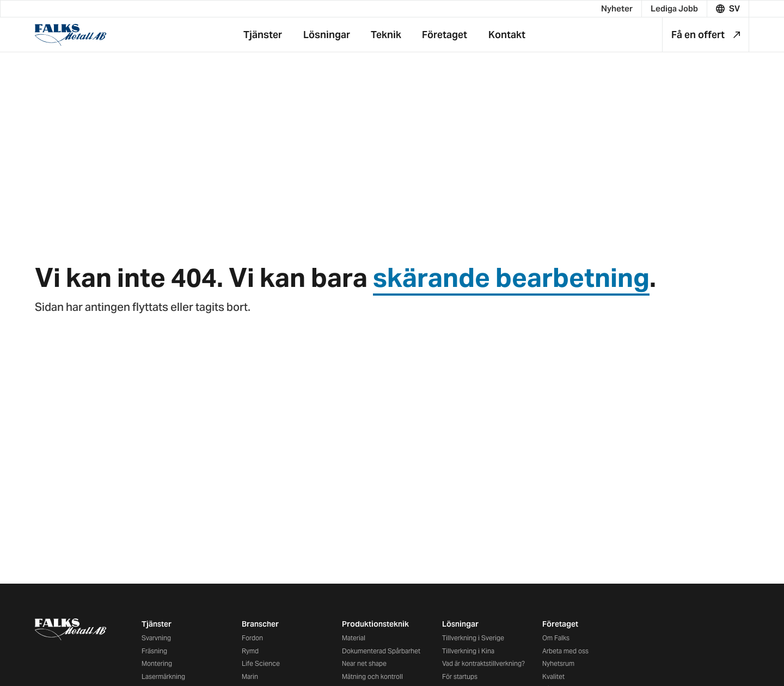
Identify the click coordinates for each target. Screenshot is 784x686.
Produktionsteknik (375, 624)
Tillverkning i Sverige (473, 638)
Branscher (260, 624)
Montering (157, 663)
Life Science (261, 663)
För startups (460, 676)
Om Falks (556, 638)
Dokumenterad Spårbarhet (381, 651)
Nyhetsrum (558, 663)
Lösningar (460, 624)
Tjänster (157, 624)
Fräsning (154, 651)
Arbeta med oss (565, 651)
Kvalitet (553, 676)
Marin (250, 676)
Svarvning (156, 638)
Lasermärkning (163, 676)
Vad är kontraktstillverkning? (483, 663)
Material (354, 638)
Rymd (250, 651)
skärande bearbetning (511, 278)
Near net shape (364, 663)
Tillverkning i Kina (468, 651)
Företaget (560, 624)
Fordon (252, 638)
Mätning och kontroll (372, 676)
